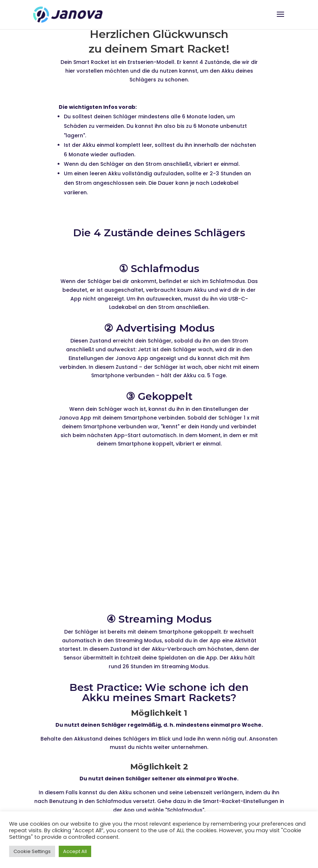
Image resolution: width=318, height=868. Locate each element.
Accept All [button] (75, 851)
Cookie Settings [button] (32, 851)
